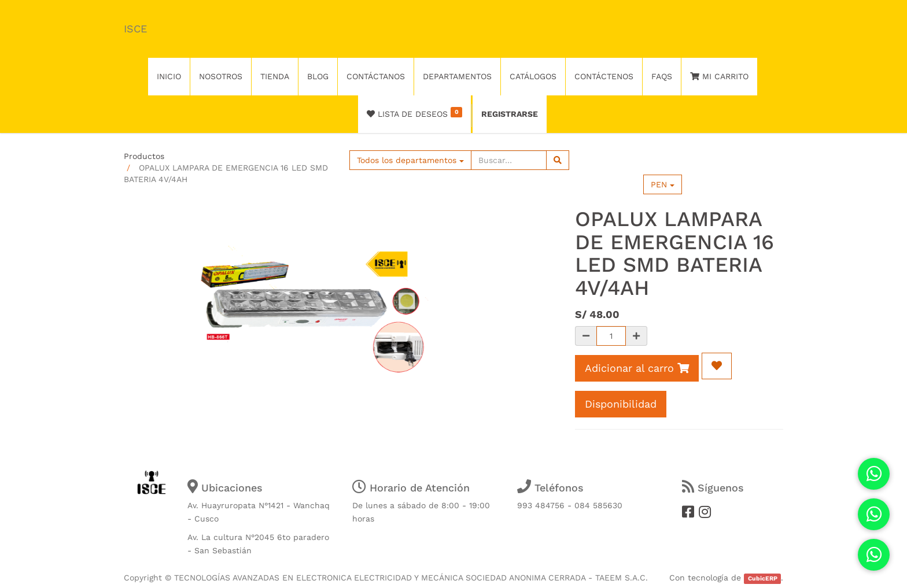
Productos (144, 156)
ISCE (135, 29)
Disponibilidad (621, 404)
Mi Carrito (719, 76)
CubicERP (763, 578)
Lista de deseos (414, 113)
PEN (663, 184)
